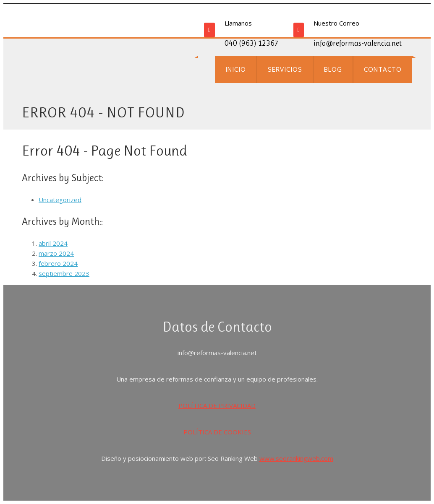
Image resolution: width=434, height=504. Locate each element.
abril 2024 (53, 243)
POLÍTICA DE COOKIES (217, 432)
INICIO (236, 69)
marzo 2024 (56, 253)
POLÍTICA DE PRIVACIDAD (217, 405)
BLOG (333, 69)
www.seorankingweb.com (296, 458)
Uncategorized (60, 200)
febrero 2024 (58, 263)
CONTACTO (383, 69)
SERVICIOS (285, 69)
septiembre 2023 (64, 273)
